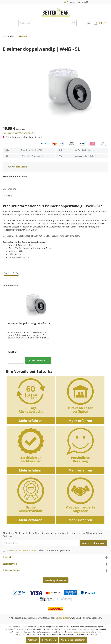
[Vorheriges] (5, 92)
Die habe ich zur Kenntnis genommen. (39, 550)
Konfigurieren (49, 640)
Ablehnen (32, 640)
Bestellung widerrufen (56, 580)
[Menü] (6, 23)
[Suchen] (73, 23)
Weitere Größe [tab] (11, 273)
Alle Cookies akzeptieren (73, 640)
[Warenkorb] (100, 23)
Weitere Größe (17, 166)
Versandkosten (63, 618)
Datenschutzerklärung (83, 632)
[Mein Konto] (89, 23)
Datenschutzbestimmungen (24, 550)
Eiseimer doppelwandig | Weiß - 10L (29, 323)
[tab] (55, 189)
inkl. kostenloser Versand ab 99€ (19, 133)
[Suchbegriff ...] (44, 23)
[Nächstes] (106, 92)
